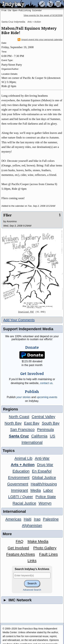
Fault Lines (48, 554)
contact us (46, 383)
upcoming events (47, 397)
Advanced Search (32, 590)
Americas (13, 519)
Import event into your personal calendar (40, 40)
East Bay (32, 423)
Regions (10, 409)
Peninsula (45, 430)
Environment (19, 478)
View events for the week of (43, 15)
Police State (46, 497)
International (32, 442)
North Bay (13, 423)
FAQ (20, 541)
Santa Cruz (19, 436)
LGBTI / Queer (21, 497)
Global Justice (44, 478)
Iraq (37, 519)
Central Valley (44, 417)
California (39, 436)
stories (23, 397)
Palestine (51, 519)
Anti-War (42, 458)
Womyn (45, 503)
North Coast (19, 417)
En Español (42, 471)
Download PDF (26, 312)
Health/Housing (44, 484)
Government (18, 484)
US (52, 436)
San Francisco (22, 430)
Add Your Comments (19, 320)
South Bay (51, 423)
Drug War (45, 465)
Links (32, 561)
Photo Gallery (45, 548)
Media (36, 490)
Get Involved (18, 548)
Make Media (38, 541)
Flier (7, 215)
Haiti (28, 519)
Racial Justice (24, 503)
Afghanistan (32, 525)
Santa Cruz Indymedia (13, 22)
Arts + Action (34, 22)
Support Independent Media (28, 329)
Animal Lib (23, 458)
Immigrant (19, 490)
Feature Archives (21, 554)
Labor (48, 490)
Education (21, 471)
